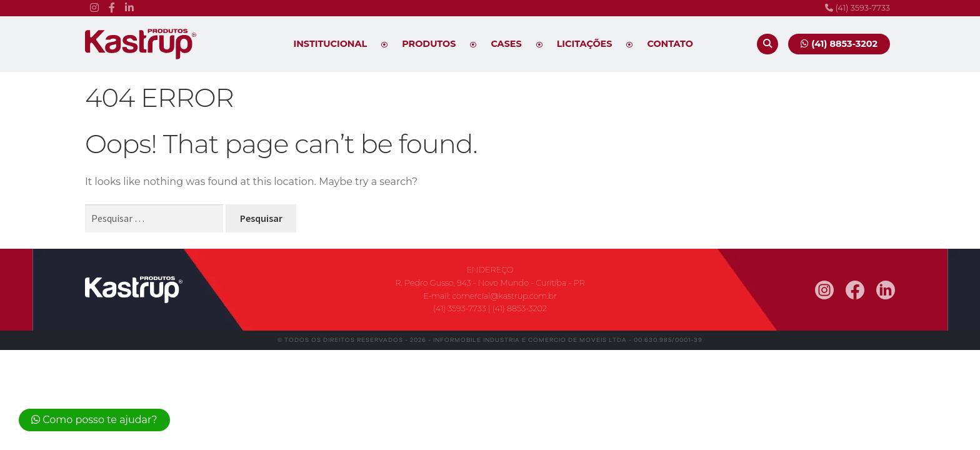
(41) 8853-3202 (520, 308)
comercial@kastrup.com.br (504, 296)
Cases (506, 44)
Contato (670, 44)
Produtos (429, 44)
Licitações (585, 44)
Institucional (331, 44)
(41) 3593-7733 (857, 8)
